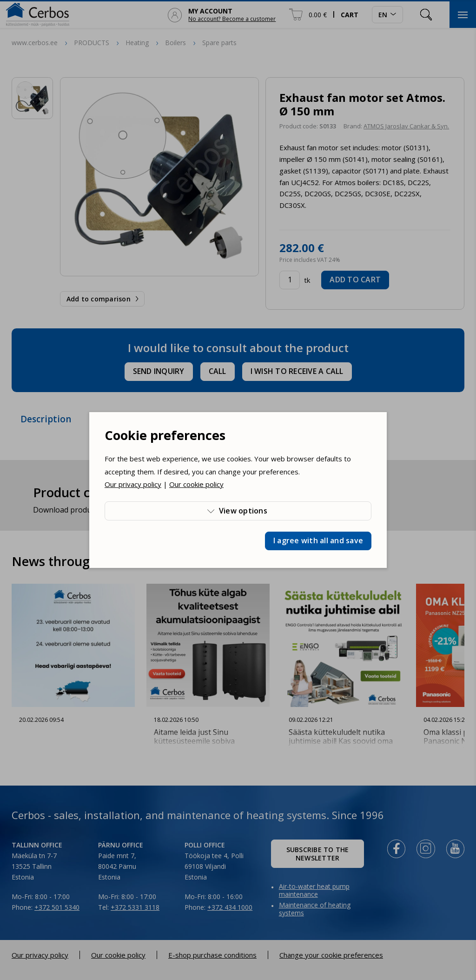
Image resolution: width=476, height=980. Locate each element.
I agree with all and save (318, 540)
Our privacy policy (133, 484)
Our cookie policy (196, 484)
